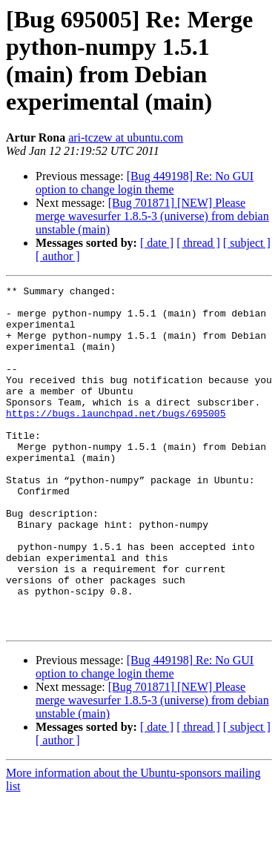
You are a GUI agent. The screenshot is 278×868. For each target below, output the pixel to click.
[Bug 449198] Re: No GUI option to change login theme (145, 183)
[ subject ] (247, 243)
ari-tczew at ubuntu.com (126, 138)
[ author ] (58, 256)
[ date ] (157, 243)
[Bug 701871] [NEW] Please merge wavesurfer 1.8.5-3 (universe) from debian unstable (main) (152, 216)
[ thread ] (198, 243)
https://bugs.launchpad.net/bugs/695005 (116, 440)
